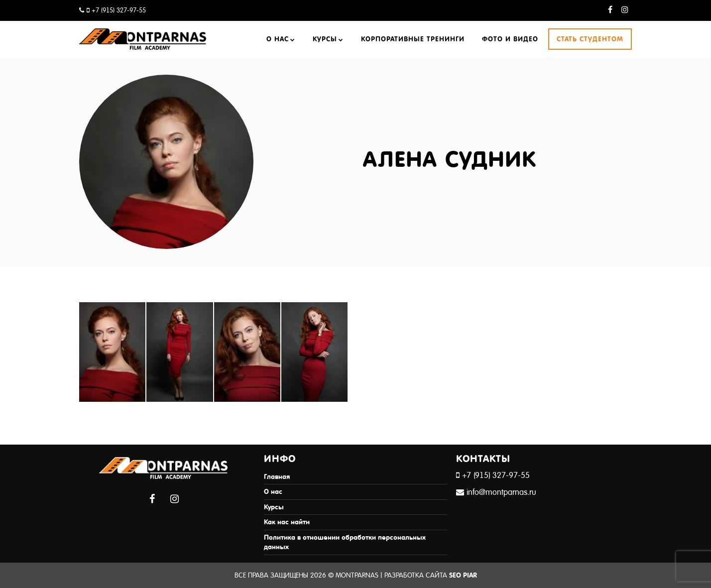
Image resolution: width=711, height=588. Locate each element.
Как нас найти (287, 522)
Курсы (325, 39)
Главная (277, 477)
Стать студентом (590, 39)
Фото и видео (510, 39)
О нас (278, 39)
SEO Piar (463, 575)
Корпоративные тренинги (413, 39)
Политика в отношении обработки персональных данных (345, 542)
